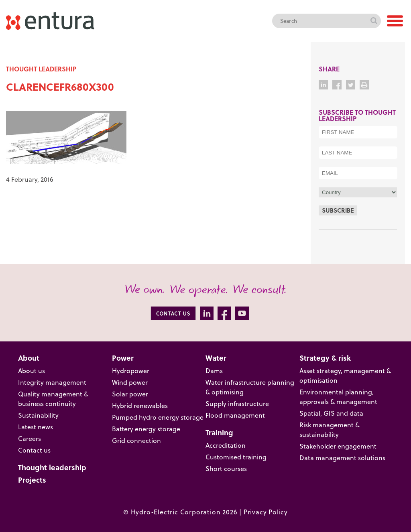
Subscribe (338, 210)
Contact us (34, 450)
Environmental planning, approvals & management (338, 397)
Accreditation (226, 445)
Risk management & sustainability (330, 429)
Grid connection (136, 440)
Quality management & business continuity (53, 399)
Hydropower (131, 371)
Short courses (226, 468)
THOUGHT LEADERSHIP (41, 69)
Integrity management (52, 382)
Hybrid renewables (140, 405)
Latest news (36, 427)
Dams (214, 371)
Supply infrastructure (237, 403)
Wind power (130, 382)
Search (374, 21)
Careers (30, 438)
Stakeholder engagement (338, 446)
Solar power (130, 394)
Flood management (235, 415)
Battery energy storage (146, 429)
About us (32, 371)
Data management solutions (342, 458)
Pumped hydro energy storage (158, 417)
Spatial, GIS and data (331, 413)
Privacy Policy (266, 512)
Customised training (236, 457)
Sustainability (38, 415)
